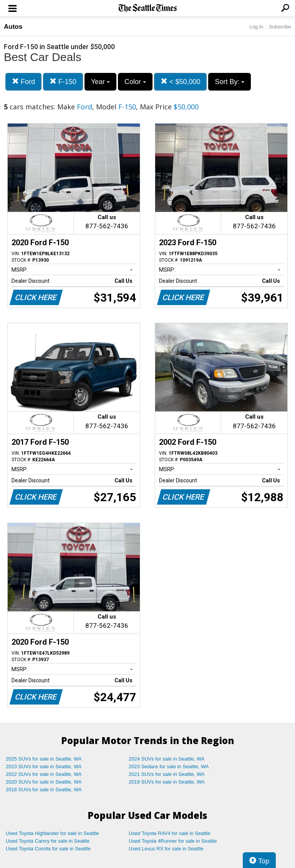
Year (100, 82)
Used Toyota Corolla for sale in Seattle (48, 849)
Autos (13, 27)
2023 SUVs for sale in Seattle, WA (44, 767)
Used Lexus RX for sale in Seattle (166, 849)
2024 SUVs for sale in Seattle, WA (167, 759)
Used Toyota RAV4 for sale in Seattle (170, 833)
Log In (256, 27)
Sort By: (230, 82)
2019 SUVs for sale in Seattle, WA (167, 782)
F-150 (63, 82)
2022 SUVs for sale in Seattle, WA (44, 774)
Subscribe (280, 27)
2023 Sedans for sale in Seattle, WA (169, 767)
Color (135, 82)
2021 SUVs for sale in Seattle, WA (167, 774)
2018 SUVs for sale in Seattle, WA (44, 790)
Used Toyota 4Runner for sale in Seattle (173, 841)
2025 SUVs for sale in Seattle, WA (44, 759)
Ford (23, 82)
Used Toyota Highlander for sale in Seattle (52, 833)
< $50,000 (181, 82)
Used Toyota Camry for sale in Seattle (48, 841)
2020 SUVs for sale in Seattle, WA (44, 782)
